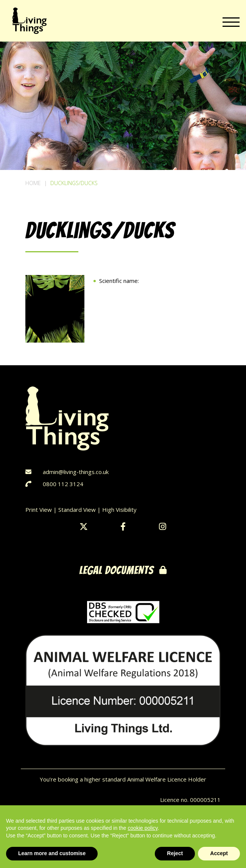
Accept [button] (219, 853)
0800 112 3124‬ (63, 484)
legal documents (123, 570)
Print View (39, 510)
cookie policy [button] (142, 828)
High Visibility (119, 510)
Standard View (77, 510)
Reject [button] (175, 853)
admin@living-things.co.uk (76, 472)
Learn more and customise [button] (52, 853)
